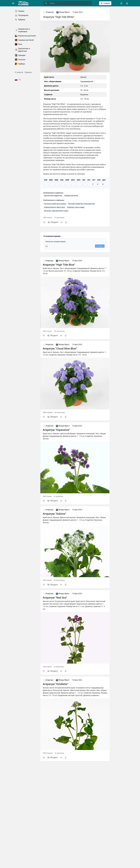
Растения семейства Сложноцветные (82, 204)
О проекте (19, 72)
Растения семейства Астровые (55, 204)
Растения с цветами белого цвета (56, 211)
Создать (105, 3)
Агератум (49, 12)
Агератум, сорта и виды (76, 207)
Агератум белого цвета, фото (55, 207)
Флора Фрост (63, 12)
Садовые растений (71, 196)
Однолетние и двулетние (53, 196)
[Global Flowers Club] (24, 3)
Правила (28, 72)
